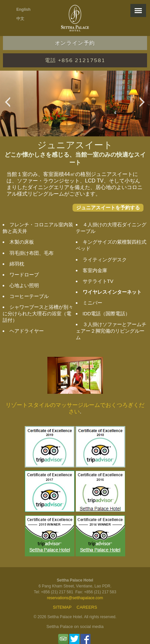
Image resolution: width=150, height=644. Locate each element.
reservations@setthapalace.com (75, 598)
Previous (9, 105)
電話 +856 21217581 (75, 61)
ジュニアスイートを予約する (108, 208)
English (23, 9)
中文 (20, 19)
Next (144, 105)
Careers (87, 607)
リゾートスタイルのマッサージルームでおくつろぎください (75, 408)
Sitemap (62, 607)
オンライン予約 (75, 43)
